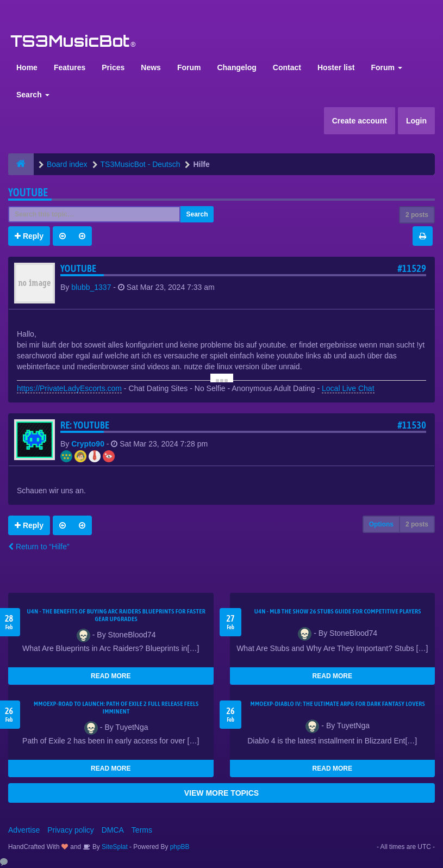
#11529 (412, 268)
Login (416, 121)
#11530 (412, 425)
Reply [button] (29, 236)
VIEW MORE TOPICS (221, 793)
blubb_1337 (91, 287)
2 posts (417, 215)
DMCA (113, 830)
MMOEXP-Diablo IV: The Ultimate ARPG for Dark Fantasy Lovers (338, 704)
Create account (360, 121)
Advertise (24, 830)
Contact (287, 67)
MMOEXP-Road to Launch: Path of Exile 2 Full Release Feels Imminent (116, 708)
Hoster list (336, 67)
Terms (142, 830)
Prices (113, 67)
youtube (28, 192)
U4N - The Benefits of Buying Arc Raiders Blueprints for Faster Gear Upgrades (116, 615)
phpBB (180, 847)
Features (70, 67)
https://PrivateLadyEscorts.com (69, 388)
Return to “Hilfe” (39, 547)
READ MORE (111, 676)
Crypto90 (88, 444)
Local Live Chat (348, 388)
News (151, 67)
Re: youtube (85, 425)
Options (381, 524)
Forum (189, 67)
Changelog (236, 67)
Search (33, 95)
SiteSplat (114, 847)
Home (27, 67)
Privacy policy (71, 830)
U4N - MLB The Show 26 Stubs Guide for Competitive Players (338, 611)
